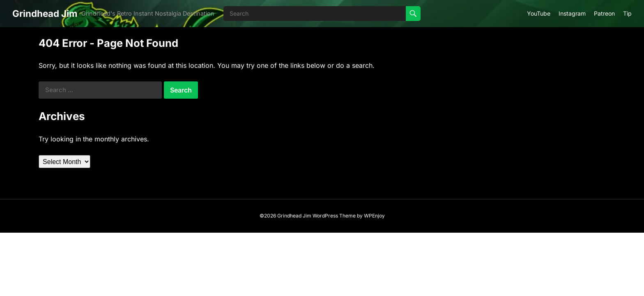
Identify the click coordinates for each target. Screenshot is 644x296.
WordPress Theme (334, 216)
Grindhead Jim (45, 13)
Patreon (604, 13)
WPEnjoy (374, 216)
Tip (627, 13)
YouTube (539, 13)
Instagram (572, 13)
